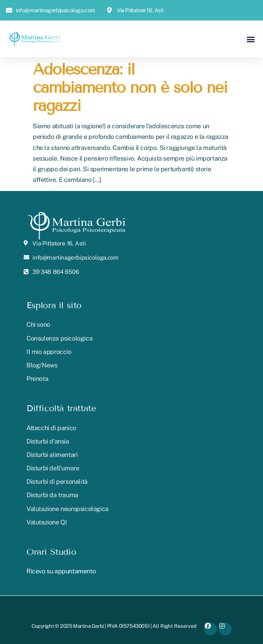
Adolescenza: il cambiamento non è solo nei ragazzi (130, 87)
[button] (251, 39)
